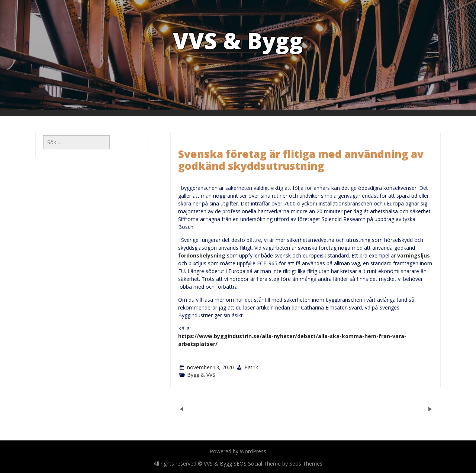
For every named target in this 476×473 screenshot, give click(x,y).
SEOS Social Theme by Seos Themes (278, 464)
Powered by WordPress (238, 451)
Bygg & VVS (201, 375)
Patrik (251, 367)
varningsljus (414, 255)
